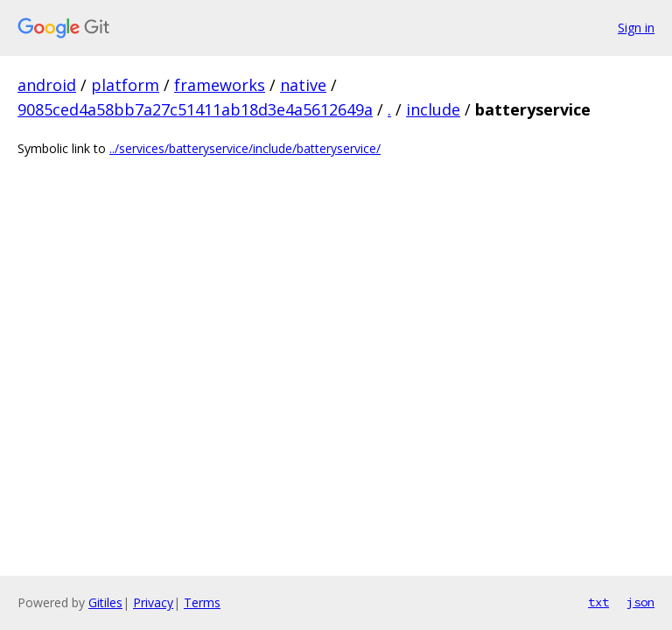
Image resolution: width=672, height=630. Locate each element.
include (433, 109)
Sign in (636, 28)
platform (125, 85)
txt (598, 602)
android (47, 85)
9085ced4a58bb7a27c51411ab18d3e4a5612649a (195, 109)
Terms (202, 602)
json (640, 602)
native (303, 85)
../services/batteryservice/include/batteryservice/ (245, 148)
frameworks (220, 85)
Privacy (153, 602)
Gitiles (105, 602)
